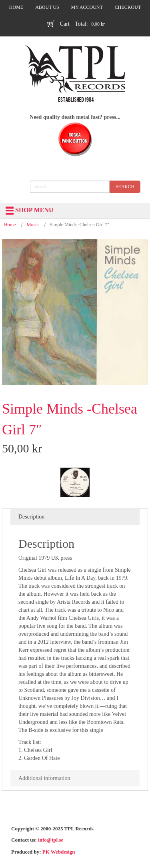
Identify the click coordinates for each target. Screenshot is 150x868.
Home (10, 225)
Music (33, 225)
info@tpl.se (51, 840)
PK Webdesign (59, 852)
